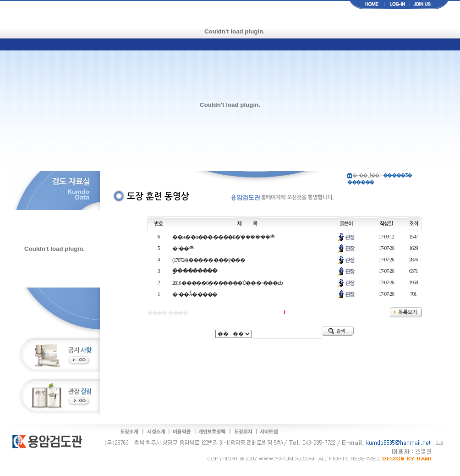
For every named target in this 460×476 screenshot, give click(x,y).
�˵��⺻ (183, 249)
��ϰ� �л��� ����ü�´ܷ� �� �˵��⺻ (223, 237)
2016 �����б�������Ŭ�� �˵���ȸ (227, 283)
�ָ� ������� (195, 271)
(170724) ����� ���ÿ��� (209, 260)
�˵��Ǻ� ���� (195, 294)
